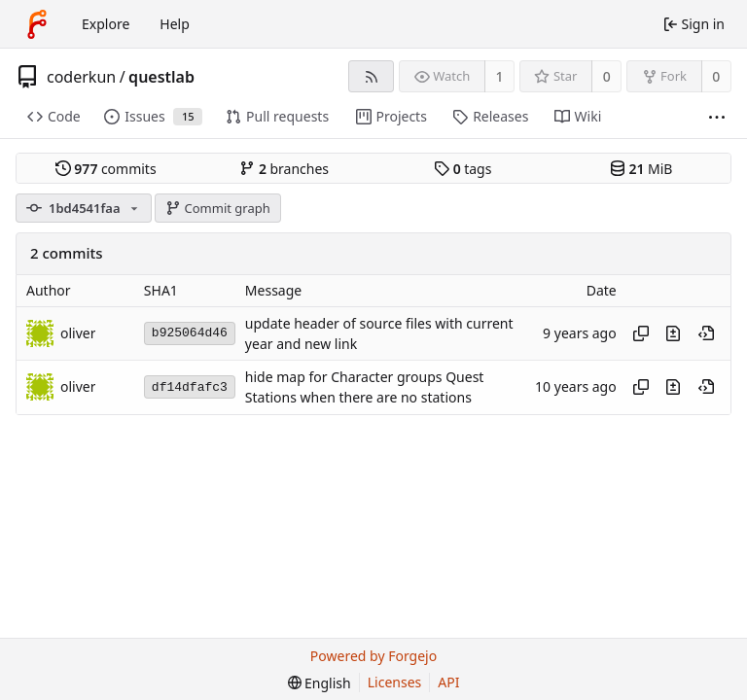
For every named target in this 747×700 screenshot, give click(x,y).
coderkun (81, 77)
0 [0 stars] (607, 76)
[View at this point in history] (706, 333)
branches (284, 169)
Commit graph (218, 208)
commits (106, 169)
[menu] (320, 683)
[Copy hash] (641, 333)
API (448, 682)
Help (175, 24)
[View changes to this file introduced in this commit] (673, 333)
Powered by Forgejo (373, 656)
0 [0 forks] (716, 76)
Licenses (395, 682)
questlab (161, 77)
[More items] (717, 117)
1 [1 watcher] (500, 76)
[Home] (37, 24)
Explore (106, 24)
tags (462, 169)
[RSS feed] (371, 76)
